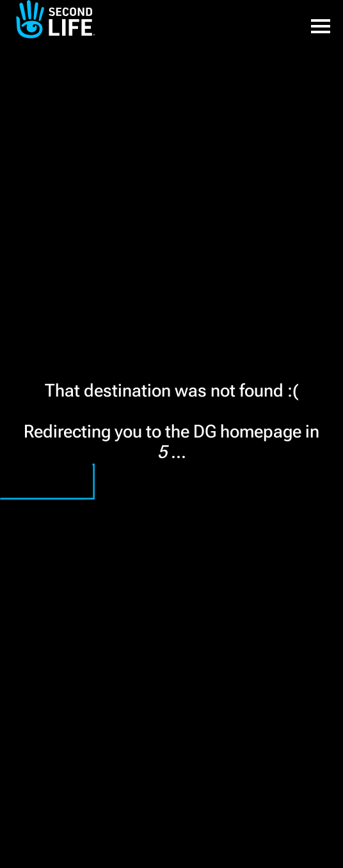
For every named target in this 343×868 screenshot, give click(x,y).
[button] (321, 19)
